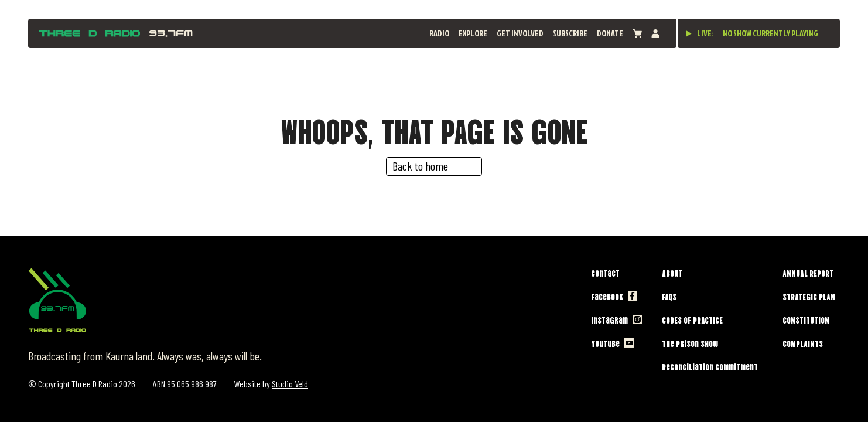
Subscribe (570, 33)
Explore (473, 33)
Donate (610, 33)
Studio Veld (290, 384)
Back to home (420, 166)
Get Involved (520, 33)
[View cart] (637, 34)
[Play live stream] (689, 33)
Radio (439, 33)
